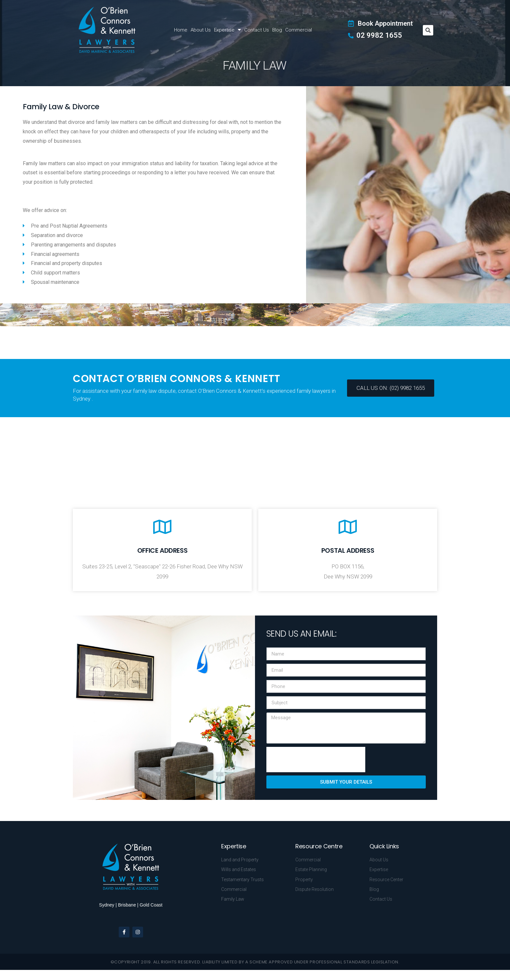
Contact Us (257, 30)
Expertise (228, 30)
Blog (277, 30)
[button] (391, 388)
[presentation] (316, 760)
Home (181, 30)
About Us (201, 30)
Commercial (299, 30)
